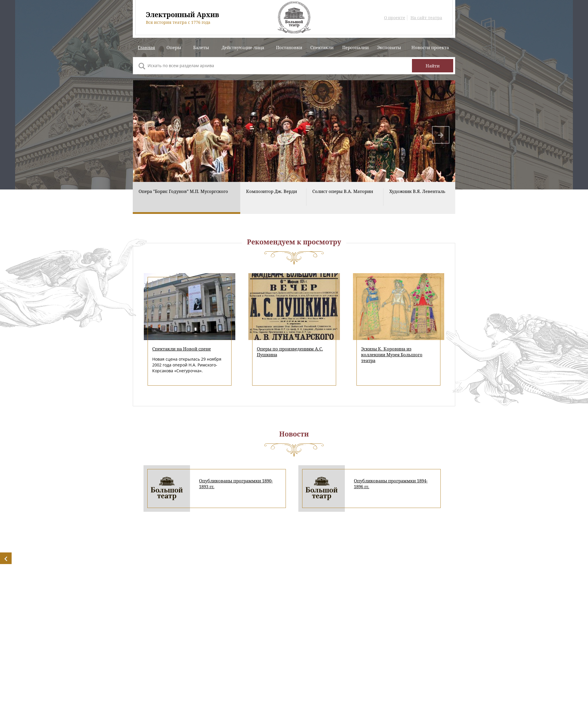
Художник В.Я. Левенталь (417, 199)
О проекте (395, 18)
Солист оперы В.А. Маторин (343, 199)
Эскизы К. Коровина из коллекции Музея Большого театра (392, 362)
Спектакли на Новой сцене (182, 356)
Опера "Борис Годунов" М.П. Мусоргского (183, 199)
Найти (433, 66)
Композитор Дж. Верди (271, 199)
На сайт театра (426, 18)
